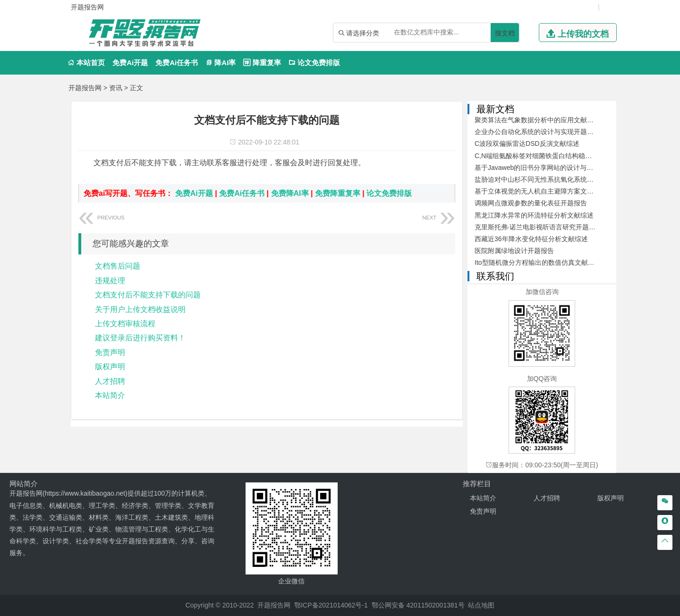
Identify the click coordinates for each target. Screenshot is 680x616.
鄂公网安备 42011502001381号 (418, 605)
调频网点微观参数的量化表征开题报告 (531, 203)
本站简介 (110, 395)
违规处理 (110, 281)
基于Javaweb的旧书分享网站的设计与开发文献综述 (550, 168)
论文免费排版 (314, 63)
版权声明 (110, 367)
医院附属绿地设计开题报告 (514, 251)
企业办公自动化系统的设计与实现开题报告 (537, 132)
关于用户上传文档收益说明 (140, 309)
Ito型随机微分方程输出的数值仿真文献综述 (538, 262)
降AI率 (221, 63)
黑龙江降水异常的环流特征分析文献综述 (534, 215)
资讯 (116, 88)
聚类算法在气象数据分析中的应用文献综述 (537, 120)
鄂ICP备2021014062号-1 (331, 605)
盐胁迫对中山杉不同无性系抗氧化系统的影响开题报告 (554, 179)
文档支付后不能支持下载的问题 (148, 295)
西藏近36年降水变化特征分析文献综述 (531, 239)
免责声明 (110, 352)
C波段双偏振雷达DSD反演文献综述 (527, 143)
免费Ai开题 (130, 63)
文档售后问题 (118, 266)
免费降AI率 (290, 193)
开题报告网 (85, 88)
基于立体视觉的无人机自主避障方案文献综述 (541, 191)
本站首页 (86, 63)
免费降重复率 (338, 193)
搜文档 (505, 33)
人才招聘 (110, 381)
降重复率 (262, 63)
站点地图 (481, 605)
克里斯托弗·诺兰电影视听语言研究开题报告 (538, 227)
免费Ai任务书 (177, 63)
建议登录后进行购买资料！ (140, 338)
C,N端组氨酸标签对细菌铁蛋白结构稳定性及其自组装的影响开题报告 (576, 156)
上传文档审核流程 (125, 324)
